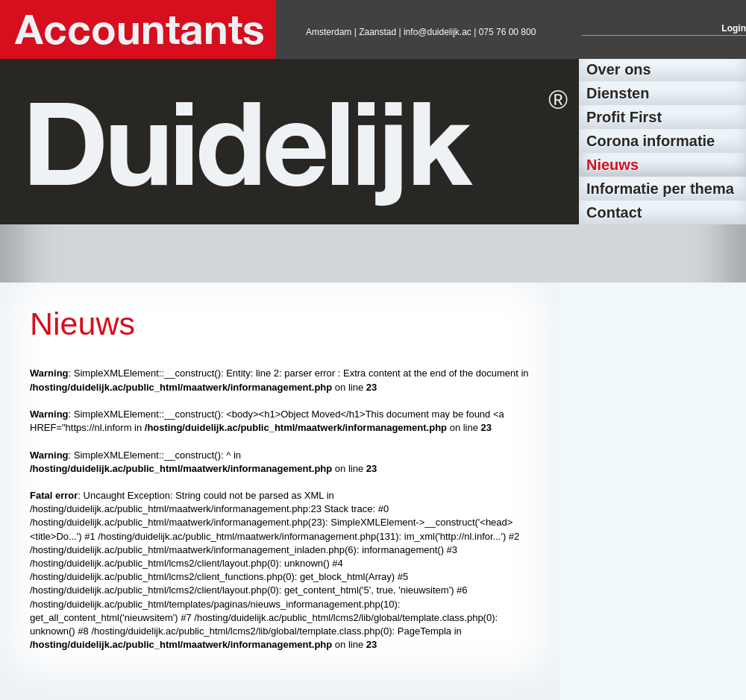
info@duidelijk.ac (438, 32)
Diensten (618, 93)
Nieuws (612, 165)
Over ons (619, 69)
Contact (614, 212)
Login (734, 28)
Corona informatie (651, 141)
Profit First (624, 117)
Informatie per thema (660, 189)
